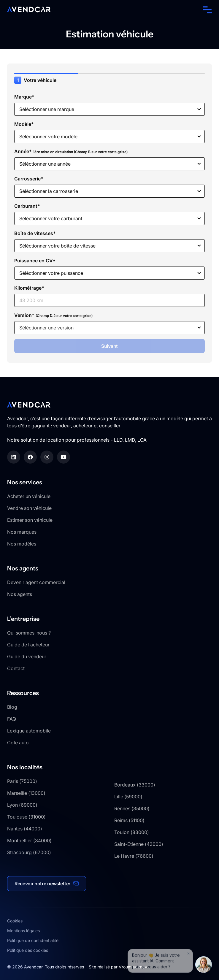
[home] (29, 9)
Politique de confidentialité (33, 940)
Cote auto (18, 743)
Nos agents (20, 594)
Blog (12, 707)
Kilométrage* (29, 288)
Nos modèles (22, 544)
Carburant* (27, 206)
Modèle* (24, 124)
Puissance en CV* (35, 261)
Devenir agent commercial (36, 582)
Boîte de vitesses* (35, 233)
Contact (16, 668)
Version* (53, 315)
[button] (206, 9)
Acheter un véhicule (29, 496)
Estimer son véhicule (30, 520)
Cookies (15, 921)
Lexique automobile (29, 731)
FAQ (12, 719)
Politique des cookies (28, 950)
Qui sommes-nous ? (29, 633)
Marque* (24, 97)
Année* (71, 151)
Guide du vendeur (27, 656)
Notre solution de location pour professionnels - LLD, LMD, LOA (77, 440)
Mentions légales (23, 931)
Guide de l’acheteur (28, 645)
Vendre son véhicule (29, 508)
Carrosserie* (29, 179)
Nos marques (22, 532)
